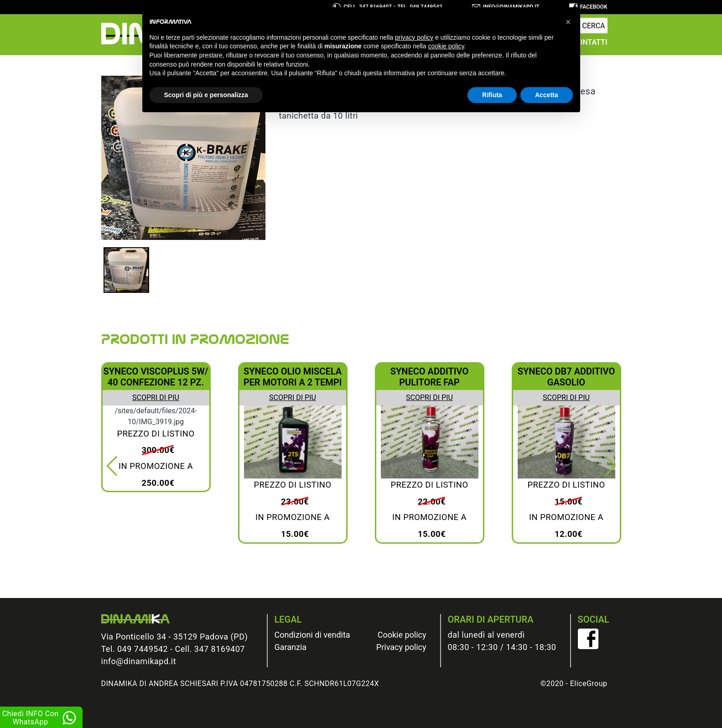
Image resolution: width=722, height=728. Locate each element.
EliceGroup (589, 684)
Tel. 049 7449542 (135, 649)
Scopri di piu (156, 398)
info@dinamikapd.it (139, 661)
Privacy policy (401, 647)
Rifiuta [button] (492, 95)
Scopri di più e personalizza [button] (206, 95)
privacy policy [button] (414, 37)
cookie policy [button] (446, 46)
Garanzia (291, 647)
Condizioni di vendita (312, 635)
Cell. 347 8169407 (210, 649)
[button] (112, 466)
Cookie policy (402, 635)
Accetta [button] (547, 95)
